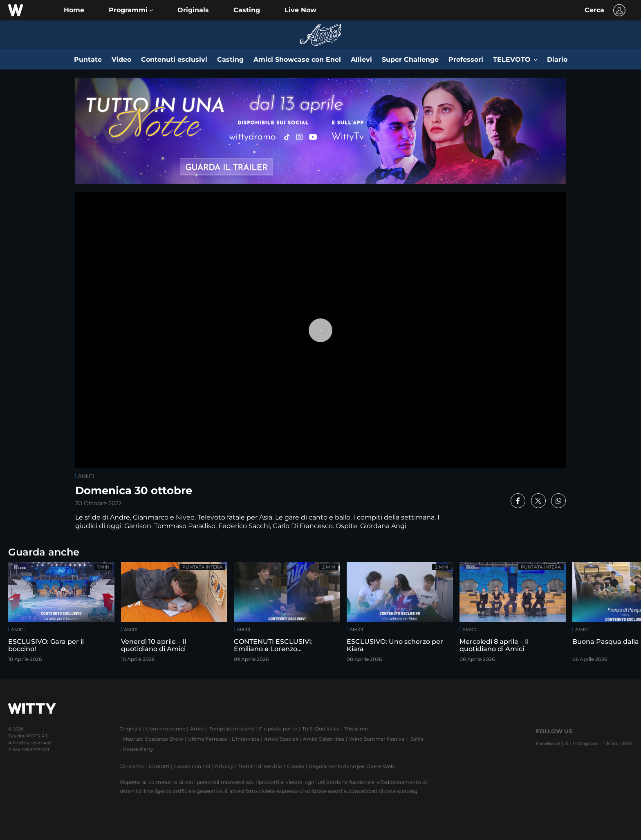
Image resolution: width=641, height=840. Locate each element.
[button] (131, 10)
